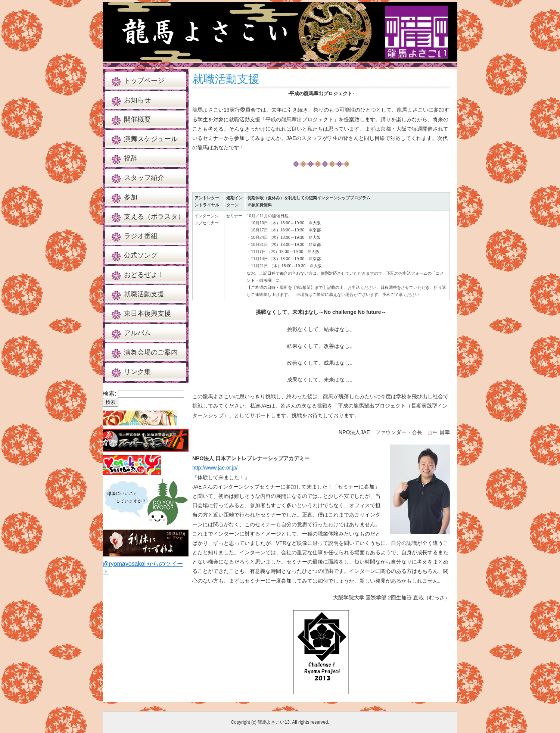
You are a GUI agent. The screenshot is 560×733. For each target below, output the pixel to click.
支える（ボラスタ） (154, 216)
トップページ (144, 81)
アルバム (137, 333)
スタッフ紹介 (144, 178)
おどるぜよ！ (144, 275)
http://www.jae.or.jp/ (215, 468)
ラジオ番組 (141, 236)
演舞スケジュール (151, 139)
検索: (109, 394)
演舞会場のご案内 (151, 352)
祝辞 (131, 158)
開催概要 (137, 119)
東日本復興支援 (147, 314)
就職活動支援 (144, 294)
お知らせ (137, 100)
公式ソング (141, 255)
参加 (131, 197)
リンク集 (137, 372)
